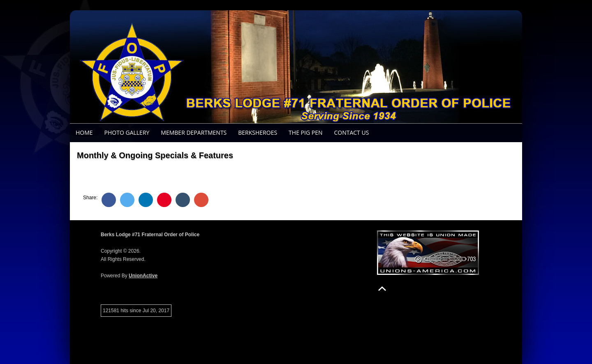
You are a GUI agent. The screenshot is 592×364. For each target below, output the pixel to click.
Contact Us (351, 132)
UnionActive (143, 276)
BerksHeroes (258, 132)
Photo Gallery (127, 132)
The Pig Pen (305, 132)
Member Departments (194, 132)
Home (84, 132)
